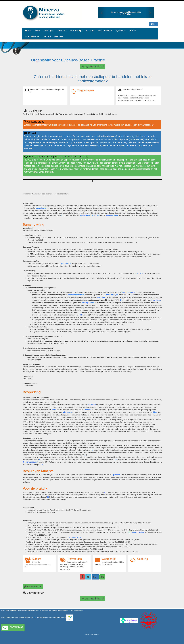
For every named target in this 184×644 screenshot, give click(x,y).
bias (54, 410)
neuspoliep (64, 567)
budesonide (72, 562)
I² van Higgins (156, 300)
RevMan (87, 410)
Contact (47, 36)
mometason (64, 564)
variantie (101, 297)
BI (121, 300)
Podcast (62, 31)
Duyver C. (36, 562)
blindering (67, 412)
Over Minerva (32, 36)
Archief (132, 31)
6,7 (40, 460)
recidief (80, 567)
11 (48, 497)
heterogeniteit (88, 303)
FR (153, 24)
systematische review (90, 215)
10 (42, 465)
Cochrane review (31, 462)
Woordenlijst (76, 31)
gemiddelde (66, 263)
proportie (139, 273)
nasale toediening (77, 564)
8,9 (116, 460)
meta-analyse (112, 295)
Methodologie (105, 31)
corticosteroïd (82, 562)
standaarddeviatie (76, 295)
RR (80, 315)
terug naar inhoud (93, 66)
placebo (117, 475)
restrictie (92, 405)
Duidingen (49, 31)
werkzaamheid (112, 215)
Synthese (120, 31)
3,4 (62, 215)
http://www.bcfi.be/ (75, 537)
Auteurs (90, 31)
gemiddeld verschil (128, 292)
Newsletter (13, 628)
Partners (59, 36)
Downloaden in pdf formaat (133, 90)
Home (28, 31)
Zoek (37, 31)
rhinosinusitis (65, 569)
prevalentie (41, 208)
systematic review (136, 532)
